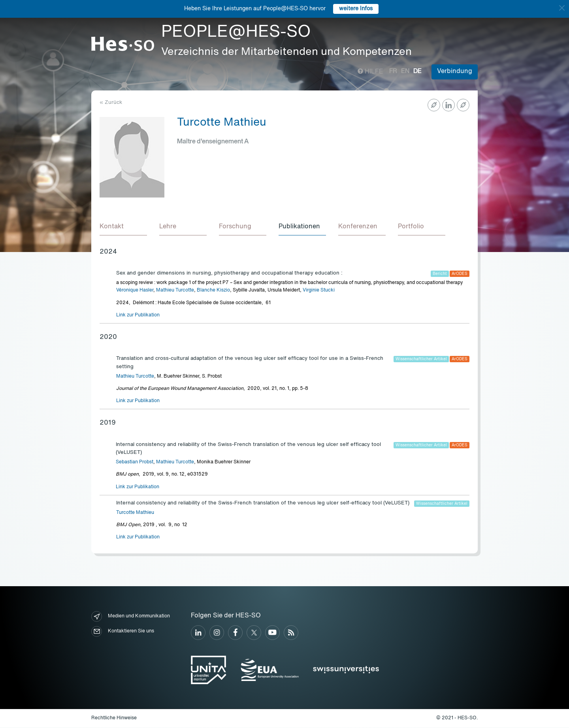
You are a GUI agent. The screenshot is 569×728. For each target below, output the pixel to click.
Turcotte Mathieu (135, 513)
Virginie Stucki (319, 291)
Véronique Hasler (135, 291)
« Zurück (111, 103)
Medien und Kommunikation (131, 617)
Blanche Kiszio (213, 291)
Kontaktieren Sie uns (123, 632)
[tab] (123, 228)
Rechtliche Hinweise (114, 719)
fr (393, 71)
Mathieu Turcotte (175, 291)
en (405, 71)
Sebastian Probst (135, 463)
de (417, 71)
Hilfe (370, 72)
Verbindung (455, 71)
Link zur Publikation (138, 316)
